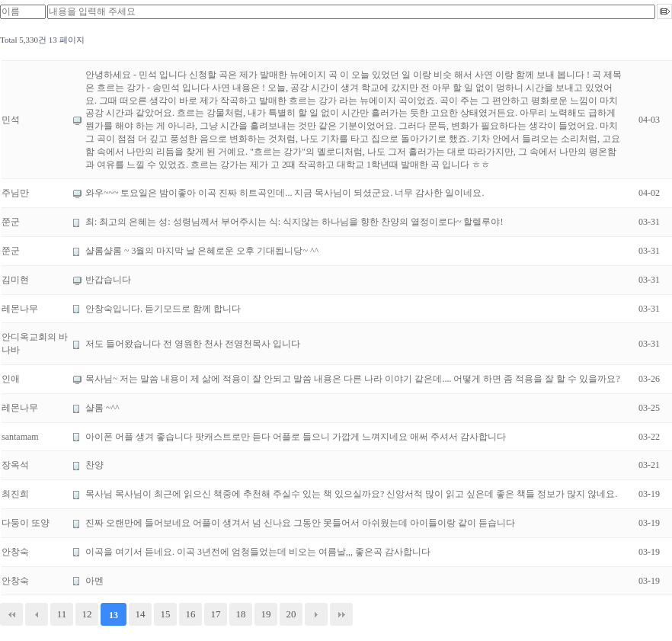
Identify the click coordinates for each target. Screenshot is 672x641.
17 (216, 614)
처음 (11, 614)
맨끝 (341, 614)
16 (191, 614)
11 (62, 614)
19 (266, 614)
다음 (316, 614)
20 (291, 614)
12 (87, 614)
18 (241, 614)
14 (141, 614)
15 (166, 614)
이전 (37, 614)
